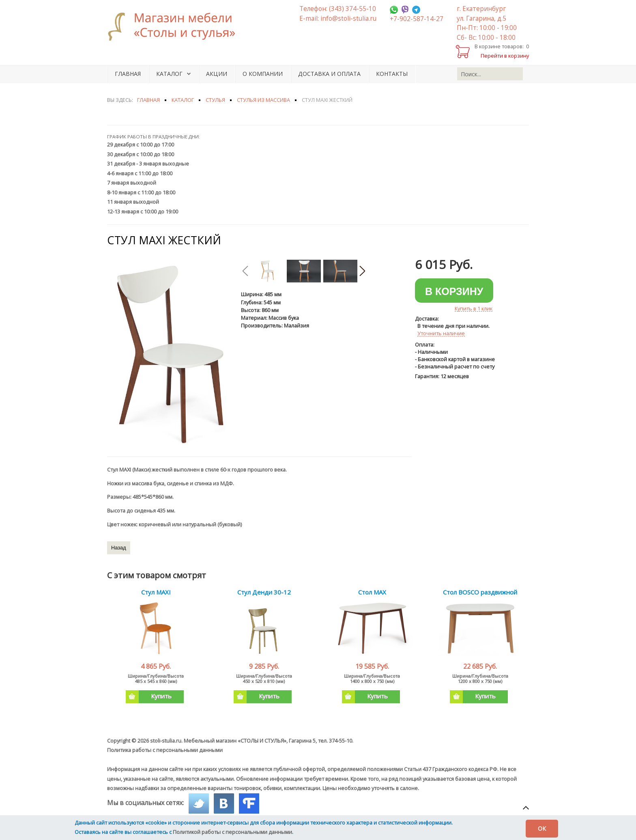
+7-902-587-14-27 (417, 19)
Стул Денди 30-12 (264, 592)
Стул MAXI (156, 592)
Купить (149, 697)
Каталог (169, 74)
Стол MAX (372, 592)
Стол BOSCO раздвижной (480, 592)
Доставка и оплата (329, 74)
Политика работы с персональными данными (165, 750)
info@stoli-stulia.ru (348, 18)
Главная (128, 74)
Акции (217, 74)
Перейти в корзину (505, 56)
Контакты (392, 74)
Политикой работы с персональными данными (232, 832)
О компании (263, 74)
